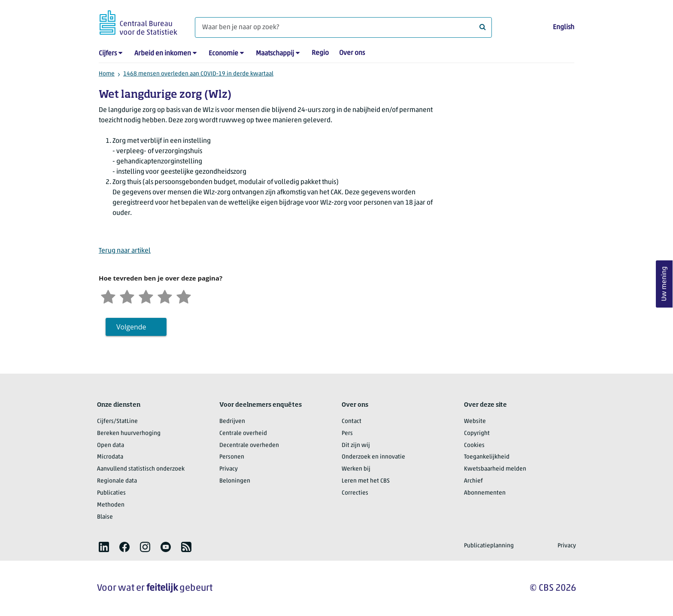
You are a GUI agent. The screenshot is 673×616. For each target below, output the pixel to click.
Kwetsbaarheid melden (495, 469)
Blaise (105, 517)
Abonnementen (485, 493)
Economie (223, 54)
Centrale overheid (243, 433)
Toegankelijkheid (487, 457)
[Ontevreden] (127, 296)
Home (107, 74)
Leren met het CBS (366, 481)
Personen (232, 457)
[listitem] (104, 547)
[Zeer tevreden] (184, 296)
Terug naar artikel (125, 251)
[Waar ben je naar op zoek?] (343, 27)
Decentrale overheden (249, 445)
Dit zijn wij (356, 445)
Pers (347, 433)
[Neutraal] (146, 296)
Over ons (352, 53)
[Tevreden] (165, 296)
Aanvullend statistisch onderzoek (141, 469)
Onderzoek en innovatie (373, 457)
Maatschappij (275, 54)
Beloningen (235, 481)
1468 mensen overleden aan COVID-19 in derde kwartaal (198, 74)
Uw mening (664, 284)
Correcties (355, 493)
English (564, 27)
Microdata (110, 457)
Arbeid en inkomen (163, 54)
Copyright (477, 433)
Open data (111, 445)
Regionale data (117, 481)
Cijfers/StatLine (117, 421)
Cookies (474, 445)
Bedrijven (232, 421)
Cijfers (108, 54)
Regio (320, 53)
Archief (473, 481)
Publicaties (111, 493)
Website (475, 421)
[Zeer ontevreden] (108, 296)
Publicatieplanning (489, 546)
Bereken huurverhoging (129, 433)
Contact (352, 421)
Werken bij (356, 469)
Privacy (229, 469)
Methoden (111, 505)
